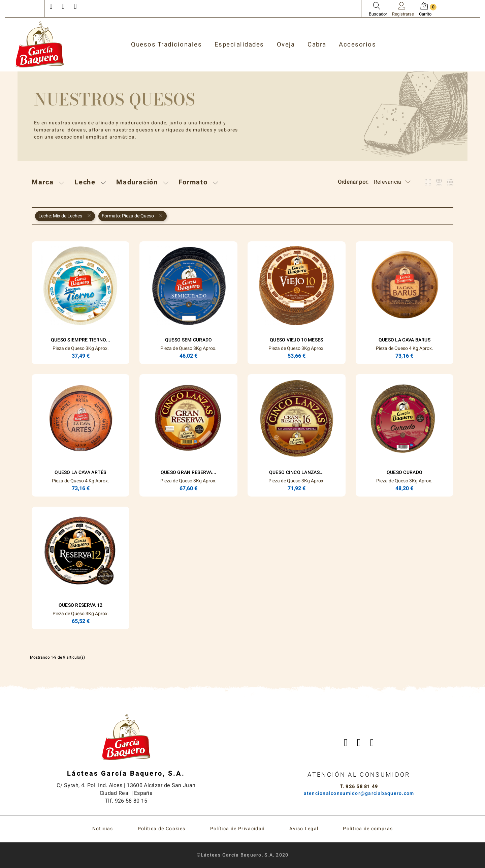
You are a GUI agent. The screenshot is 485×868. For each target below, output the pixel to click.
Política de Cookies (162, 829)
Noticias (103, 829)
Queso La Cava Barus (405, 340)
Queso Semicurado (188, 340)
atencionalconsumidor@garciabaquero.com (359, 793)
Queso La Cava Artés (80, 472)
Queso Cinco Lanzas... (297, 472)
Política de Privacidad (238, 829)
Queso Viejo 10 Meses (297, 340)
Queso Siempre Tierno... (80, 340)
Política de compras (368, 829)
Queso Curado (405, 472)
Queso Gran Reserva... (189, 472)
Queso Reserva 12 (80, 605)
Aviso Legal (304, 829)
